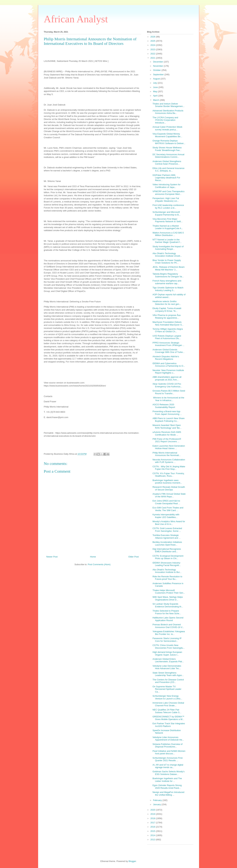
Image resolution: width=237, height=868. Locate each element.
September (159, 74)
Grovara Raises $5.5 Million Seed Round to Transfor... (169, 392)
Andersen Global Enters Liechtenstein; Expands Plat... (168, 660)
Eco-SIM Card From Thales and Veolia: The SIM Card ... (168, 509)
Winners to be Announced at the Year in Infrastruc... (168, 399)
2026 (153, 37)
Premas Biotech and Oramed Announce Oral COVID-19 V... (168, 626)
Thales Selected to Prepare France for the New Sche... (167, 612)
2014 (153, 835)
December (158, 62)
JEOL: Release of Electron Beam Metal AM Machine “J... (169, 268)
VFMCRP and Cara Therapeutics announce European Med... (168, 193)
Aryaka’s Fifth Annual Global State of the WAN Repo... (169, 495)
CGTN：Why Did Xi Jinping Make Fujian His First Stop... (169, 468)
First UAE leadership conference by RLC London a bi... (168, 207)
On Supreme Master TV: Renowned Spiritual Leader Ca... (167, 689)
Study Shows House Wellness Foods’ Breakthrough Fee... (167, 149)
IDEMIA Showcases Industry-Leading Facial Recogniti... (167, 564)
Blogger (132, 861)
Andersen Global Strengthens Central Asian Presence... (167, 163)
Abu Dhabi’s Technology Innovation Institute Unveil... (167, 255)
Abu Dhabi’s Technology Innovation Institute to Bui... (167, 571)
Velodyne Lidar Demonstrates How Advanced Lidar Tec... (167, 667)
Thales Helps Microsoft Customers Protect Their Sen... (169, 592)
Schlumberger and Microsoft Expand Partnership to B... (167, 213)
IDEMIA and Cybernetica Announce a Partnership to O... (169, 365)
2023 (153, 49)
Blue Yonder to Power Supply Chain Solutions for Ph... (167, 262)
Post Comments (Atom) (99, 564)
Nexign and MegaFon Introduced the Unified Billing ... (168, 794)
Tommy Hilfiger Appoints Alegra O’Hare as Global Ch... (168, 330)
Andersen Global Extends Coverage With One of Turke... (169, 351)
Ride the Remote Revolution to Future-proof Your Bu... (167, 578)
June (156, 87)
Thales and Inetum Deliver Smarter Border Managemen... (169, 105)
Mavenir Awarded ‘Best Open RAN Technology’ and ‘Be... (167, 427)
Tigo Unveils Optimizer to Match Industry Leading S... (168, 289)
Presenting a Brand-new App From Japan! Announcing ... (167, 413)
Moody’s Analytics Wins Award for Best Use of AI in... (169, 523)
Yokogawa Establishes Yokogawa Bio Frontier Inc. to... (169, 633)
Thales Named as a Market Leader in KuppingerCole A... (168, 227)
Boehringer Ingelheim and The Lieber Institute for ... (167, 780)
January (157, 804)
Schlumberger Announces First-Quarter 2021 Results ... (168, 759)
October (157, 70)
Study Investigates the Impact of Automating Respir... (168, 248)
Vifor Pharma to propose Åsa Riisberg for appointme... (167, 317)
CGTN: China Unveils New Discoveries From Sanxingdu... (169, 647)
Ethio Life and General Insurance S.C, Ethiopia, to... (168, 170)
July (155, 83)
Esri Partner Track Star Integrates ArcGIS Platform (169, 725)
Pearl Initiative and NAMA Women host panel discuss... (169, 752)
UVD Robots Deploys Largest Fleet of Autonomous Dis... (167, 337)
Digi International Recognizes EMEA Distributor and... (167, 550)
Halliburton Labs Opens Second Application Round (168, 619)
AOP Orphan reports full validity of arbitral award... (169, 296)
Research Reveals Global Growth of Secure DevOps (169, 488)
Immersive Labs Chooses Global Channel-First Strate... (168, 704)
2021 (153, 58)
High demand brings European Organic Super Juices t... (167, 653)
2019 (153, 814)
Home (93, 557)
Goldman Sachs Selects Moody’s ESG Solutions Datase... (169, 773)
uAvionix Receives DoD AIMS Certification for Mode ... (167, 433)
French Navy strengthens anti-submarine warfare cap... (167, 282)
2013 (153, 840)
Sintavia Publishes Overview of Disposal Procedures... (167, 745)
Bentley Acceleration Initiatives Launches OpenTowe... (167, 543)
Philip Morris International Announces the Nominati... (167, 454)
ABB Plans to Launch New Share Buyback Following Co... (169, 420)
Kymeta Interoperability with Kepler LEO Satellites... (166, 516)
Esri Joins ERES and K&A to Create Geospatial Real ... (166, 502)
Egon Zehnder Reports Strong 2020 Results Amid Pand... (167, 787)
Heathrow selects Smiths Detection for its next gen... (167, 303)
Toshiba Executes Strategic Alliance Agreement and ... (167, 537)
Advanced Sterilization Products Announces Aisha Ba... (168, 112)
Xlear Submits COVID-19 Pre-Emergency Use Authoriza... (167, 385)
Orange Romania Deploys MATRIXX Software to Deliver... (169, 142)
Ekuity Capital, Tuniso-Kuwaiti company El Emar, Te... (167, 310)
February (158, 800)
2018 (153, 818)
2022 (153, 54)
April (156, 96)
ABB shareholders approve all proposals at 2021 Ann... (167, 378)
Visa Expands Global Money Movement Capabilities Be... (167, 135)
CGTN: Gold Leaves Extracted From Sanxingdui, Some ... (167, 530)
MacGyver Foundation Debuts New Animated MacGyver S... (168, 323)
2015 (153, 831)
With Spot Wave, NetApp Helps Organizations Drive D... (168, 598)
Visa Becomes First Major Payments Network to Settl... (168, 220)
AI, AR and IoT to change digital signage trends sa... (168, 766)
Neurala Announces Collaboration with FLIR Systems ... (169, 461)
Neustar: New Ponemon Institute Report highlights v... (168, 372)
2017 (153, 823)
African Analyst (76, 19)
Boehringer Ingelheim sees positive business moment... (167, 482)
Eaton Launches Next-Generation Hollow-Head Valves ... (169, 447)
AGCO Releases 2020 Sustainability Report (164, 406)
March (156, 100)
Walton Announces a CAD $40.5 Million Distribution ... (168, 234)
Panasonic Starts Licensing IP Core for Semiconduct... (167, 640)
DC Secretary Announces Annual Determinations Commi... (168, 156)
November (158, 66)
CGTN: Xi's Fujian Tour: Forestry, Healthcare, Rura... (168, 475)
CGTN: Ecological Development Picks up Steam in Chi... (168, 557)
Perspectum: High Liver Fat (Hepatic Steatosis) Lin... (166, 200)
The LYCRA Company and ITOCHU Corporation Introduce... (165, 120)
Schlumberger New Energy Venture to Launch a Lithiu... (167, 697)
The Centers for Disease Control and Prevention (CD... (168, 681)
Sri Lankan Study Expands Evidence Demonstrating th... (168, 605)
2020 (153, 810)
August (157, 79)
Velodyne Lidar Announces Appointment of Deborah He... (168, 739)
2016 (153, 827)
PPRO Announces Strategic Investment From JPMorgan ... (168, 344)
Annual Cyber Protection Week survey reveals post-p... (167, 128)
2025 (153, 41)
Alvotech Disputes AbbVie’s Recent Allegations (166, 358)
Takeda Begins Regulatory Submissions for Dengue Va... (168, 275)
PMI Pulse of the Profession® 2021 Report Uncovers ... (167, 440)
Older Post (133, 557)
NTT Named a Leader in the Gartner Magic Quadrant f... (167, 241)
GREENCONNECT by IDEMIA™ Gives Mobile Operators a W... (168, 718)
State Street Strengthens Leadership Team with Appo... (168, 674)
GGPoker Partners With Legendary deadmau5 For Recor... (166, 178)
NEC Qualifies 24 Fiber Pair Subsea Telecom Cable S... (167, 711)
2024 (153, 45)
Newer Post (52, 557)
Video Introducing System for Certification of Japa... (167, 186)
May (155, 91)
